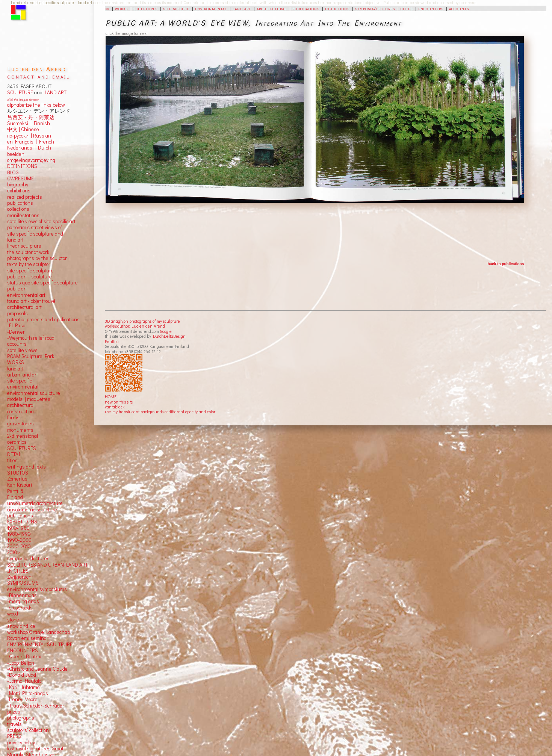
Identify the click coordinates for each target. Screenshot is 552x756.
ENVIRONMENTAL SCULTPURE (40, 644)
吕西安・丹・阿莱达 (31, 117)
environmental (211, 8)
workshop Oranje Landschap (39, 632)
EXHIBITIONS (22, 522)
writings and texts (26, 467)
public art (17, 289)
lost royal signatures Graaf (35, 748)
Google (166, 331)
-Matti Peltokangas (28, 693)
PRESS (14, 736)
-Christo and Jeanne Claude (37, 669)
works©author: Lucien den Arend (135, 326)
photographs (21, 718)
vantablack (115, 407)
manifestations (23, 215)
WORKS (16, 362)
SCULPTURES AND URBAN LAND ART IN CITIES (48, 568)
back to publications (506, 264)
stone (13, 620)
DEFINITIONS (22, 166)
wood (13, 614)
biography (18, 184)
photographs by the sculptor (37, 258)
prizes (14, 712)
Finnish (41, 123)
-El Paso (16, 325)
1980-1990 (19, 534)
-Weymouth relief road (31, 338)
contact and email (39, 76)
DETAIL (15, 454)
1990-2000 (19, 540)
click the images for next (23, 99)
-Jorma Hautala (24, 681)
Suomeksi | (19, 123)
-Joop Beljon (21, 663)
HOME (111, 397)
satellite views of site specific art (41, 221)
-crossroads (20, 608)
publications (306, 8)
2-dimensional (23, 436)
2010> (14, 552)
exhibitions (337, 8)
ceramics (17, 442)
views (31, 350)
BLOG (13, 172)
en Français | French (31, 142)
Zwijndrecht (20, 577)
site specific (176, 8)
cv (107, 8)
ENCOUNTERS (23, 650)
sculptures (145, 8)
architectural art (24, 307)
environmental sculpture (34, 393)
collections (18, 209)
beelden (16, 154)
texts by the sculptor (29, 264)
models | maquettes (29, 399)
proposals (17, 313)
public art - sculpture (29, 277)
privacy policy (21, 742)
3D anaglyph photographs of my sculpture (142, 321)
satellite (16, 350)
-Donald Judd (22, 675)
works (121, 8)
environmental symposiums (37, 589)
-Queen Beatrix (24, 656)
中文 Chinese (23, 129)
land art (242, 8)
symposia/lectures (375, 8)
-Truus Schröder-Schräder (36, 706)
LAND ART (54, 92)
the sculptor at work (28, 252)
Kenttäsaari (20, 485)
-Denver (16, 332)
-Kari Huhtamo (23, 687)
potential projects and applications (43, 319)
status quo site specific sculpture (42, 283)
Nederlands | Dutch (29, 148)
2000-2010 (19, 546)
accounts (459, 8)
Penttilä (112, 341)
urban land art (23, 375)
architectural (272, 8)
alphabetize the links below (36, 105)
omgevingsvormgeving (31, 160)
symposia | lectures (28, 558)
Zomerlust (18, 479)
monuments (20, 430)
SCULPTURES (22, 448)
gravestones (20, 423)
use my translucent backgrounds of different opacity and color (160, 412)
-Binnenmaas (22, 595)
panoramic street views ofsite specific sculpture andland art (35, 234)
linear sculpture (24, 246)
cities (407, 8)
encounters (431, 8)
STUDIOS (18, 473)
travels (14, 724)
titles (12, 460)
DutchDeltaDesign (169, 336)
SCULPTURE (20, 92)
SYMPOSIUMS (23, 583)
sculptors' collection (28, 730)
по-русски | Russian (29, 136)
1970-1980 (18, 528)
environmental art (26, 295)
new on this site (119, 402)
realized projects (25, 197)
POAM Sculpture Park (31, 356)
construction (20, 411)
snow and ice (21, 626)
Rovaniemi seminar (28, 638)
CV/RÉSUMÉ (20, 178)
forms (13, 417)
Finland (15, 497)
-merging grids (23, 601)
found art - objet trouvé (31, 301)
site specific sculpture (30, 271)
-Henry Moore (22, 699)
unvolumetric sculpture (32, 510)
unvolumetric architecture (35, 503)
